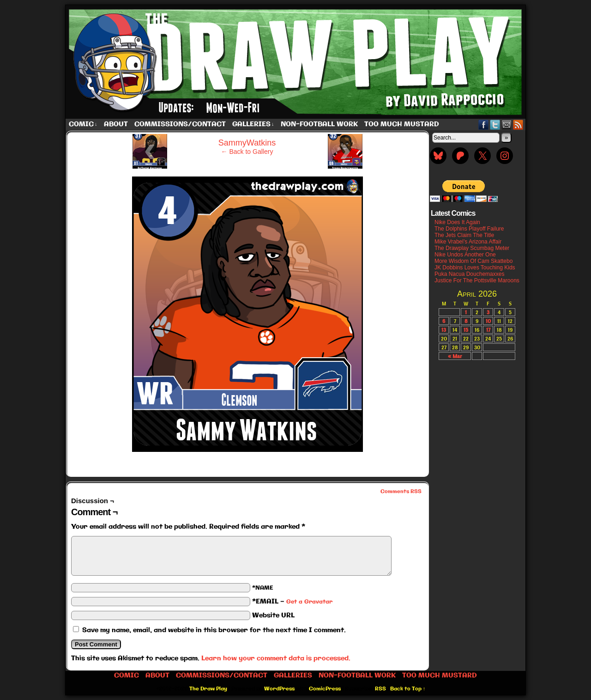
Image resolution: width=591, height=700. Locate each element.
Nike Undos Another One (465, 255)
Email (507, 125)
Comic (83, 125)
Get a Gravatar (309, 602)
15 (466, 330)
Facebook (484, 125)
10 (488, 321)
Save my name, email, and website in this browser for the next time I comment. (214, 630)
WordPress (279, 689)
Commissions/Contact (180, 124)
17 (488, 330)
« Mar (455, 356)
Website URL (273, 615)
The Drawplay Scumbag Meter (472, 248)
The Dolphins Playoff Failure (469, 229)
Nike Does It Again (457, 222)
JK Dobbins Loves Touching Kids (475, 268)
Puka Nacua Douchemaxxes (469, 274)
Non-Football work (319, 124)
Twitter (495, 125)
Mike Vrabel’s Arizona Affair (468, 242)
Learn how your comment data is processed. (276, 658)
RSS (518, 125)
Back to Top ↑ (408, 689)
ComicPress (325, 689)
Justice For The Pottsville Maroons (477, 280)
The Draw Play (296, 62)
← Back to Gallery (247, 152)
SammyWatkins (247, 143)
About (116, 124)
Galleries (253, 125)
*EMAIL (292, 602)
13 (444, 330)
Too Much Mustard (402, 124)
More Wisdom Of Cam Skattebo (473, 261)
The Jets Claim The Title (464, 235)
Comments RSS (401, 492)
